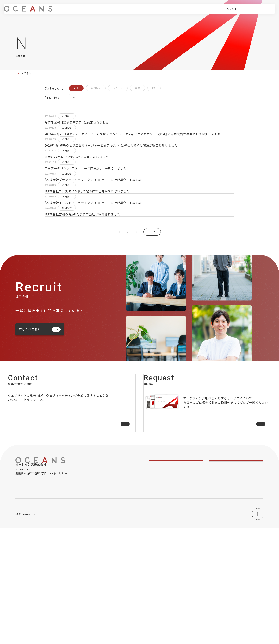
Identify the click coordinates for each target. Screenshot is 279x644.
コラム (168, 12)
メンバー (136, 12)
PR (154, 88)
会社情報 (182, 12)
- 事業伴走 (155, 564)
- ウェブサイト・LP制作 (163, 583)
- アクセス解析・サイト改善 (165, 576)
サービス (102, 12)
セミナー (118, 88)
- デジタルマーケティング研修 (167, 589)
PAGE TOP (248, 630)
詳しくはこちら (40, 406)
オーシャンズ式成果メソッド (168, 601)
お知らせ (96, 88)
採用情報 (198, 12)
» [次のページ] (152, 309)
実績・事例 (153, 12)
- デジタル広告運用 (161, 570)
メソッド (121, 12)
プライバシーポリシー (130, 631)
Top (18, 73)
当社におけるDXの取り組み (207, 631)
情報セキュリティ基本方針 (167, 631)
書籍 (137, 88)
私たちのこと (158, 543)
